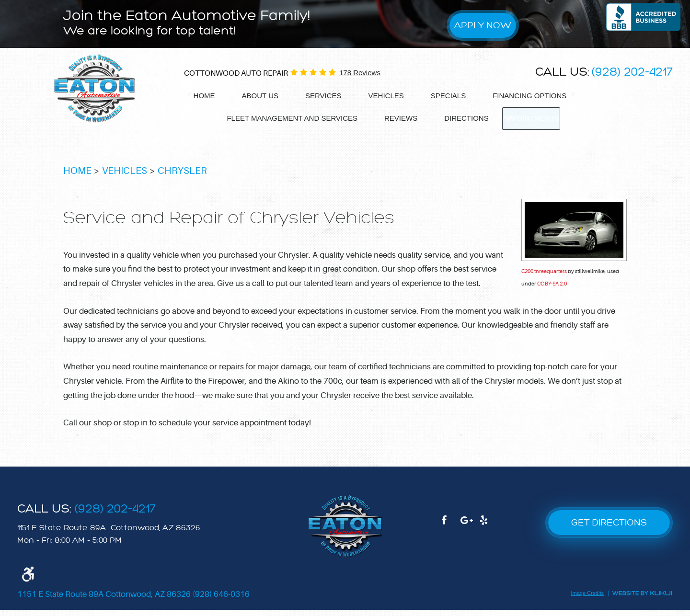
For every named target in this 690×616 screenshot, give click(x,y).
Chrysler (182, 177)
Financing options (529, 96)
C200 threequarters (544, 278)
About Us (260, 96)
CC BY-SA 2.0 (552, 290)
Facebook (451, 531)
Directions (461, 118)
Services (323, 96)
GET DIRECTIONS (609, 529)
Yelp (489, 531)
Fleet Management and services (287, 118)
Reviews (396, 118)
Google (470, 531)
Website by (642, 599)
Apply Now (483, 25)
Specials (448, 96)
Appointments (531, 118)
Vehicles (386, 96)
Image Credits (587, 600)
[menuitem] (204, 96)
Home (204, 96)
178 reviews (360, 73)
